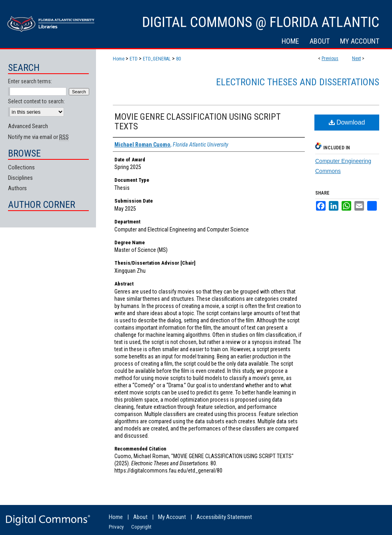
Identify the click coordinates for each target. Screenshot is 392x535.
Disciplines (20, 178)
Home (119, 59)
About (140, 517)
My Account (172, 517)
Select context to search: (36, 101)
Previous (330, 58)
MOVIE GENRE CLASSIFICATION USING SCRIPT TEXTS (198, 122)
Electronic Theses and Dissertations (298, 82)
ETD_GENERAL (157, 59)
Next (356, 58)
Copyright (141, 527)
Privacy (116, 527)
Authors (17, 188)
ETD (134, 59)
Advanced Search (28, 126)
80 (178, 59)
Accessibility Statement (224, 517)
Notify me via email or (38, 137)
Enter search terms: (30, 81)
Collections (21, 167)
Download (347, 122)
